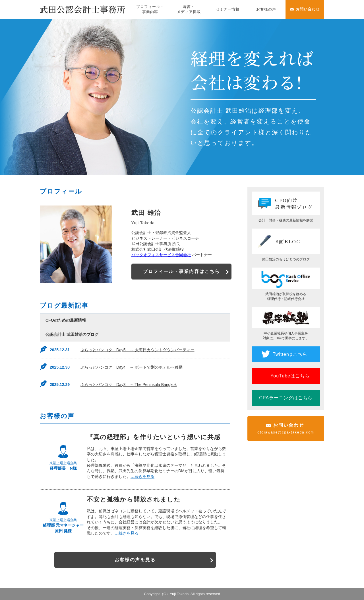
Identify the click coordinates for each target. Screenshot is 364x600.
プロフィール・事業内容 (150, 9)
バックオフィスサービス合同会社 (161, 255)
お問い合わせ (308, 9)
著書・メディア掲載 (189, 9)
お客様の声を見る (135, 560)
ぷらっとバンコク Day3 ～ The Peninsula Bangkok (129, 385)
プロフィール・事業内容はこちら (183, 271)
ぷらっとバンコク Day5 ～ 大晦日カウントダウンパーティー (137, 350)
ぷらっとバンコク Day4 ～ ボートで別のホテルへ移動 (132, 367)
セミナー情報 (227, 9)
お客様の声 (266, 9)
